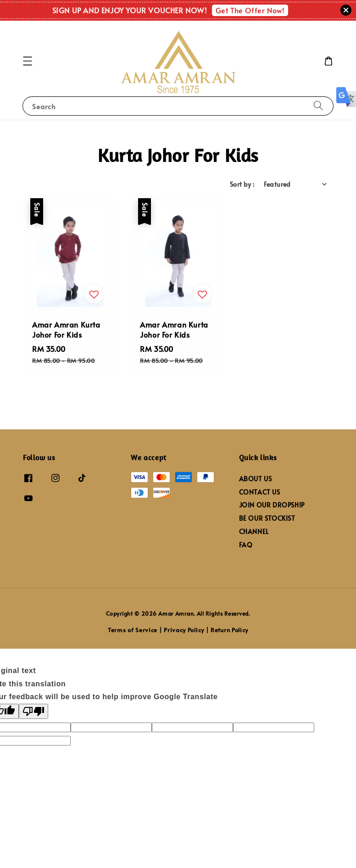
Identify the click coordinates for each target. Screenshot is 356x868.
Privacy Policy (184, 630)
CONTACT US (260, 492)
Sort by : (242, 184)
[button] (28, 61)
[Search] (318, 106)
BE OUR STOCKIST (267, 518)
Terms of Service (133, 630)
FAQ (246, 545)
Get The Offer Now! (250, 10)
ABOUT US (256, 479)
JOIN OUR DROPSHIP (272, 505)
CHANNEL (254, 531)
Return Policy (229, 630)
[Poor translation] (33, 711)
